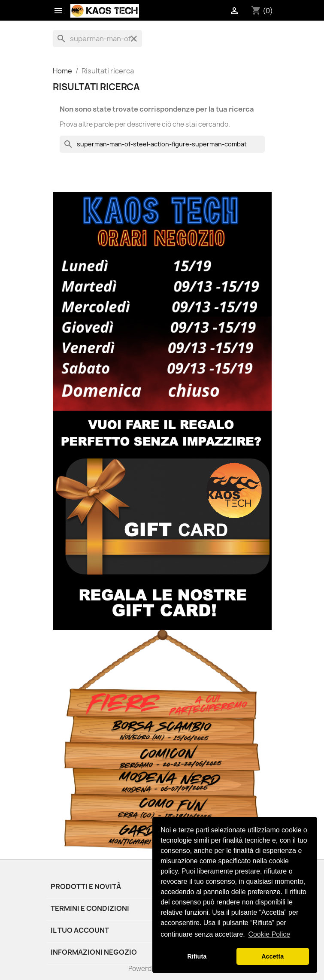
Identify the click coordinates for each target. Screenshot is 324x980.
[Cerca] (97, 39)
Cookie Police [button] (269, 934)
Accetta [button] (273, 956)
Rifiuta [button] (197, 956)
